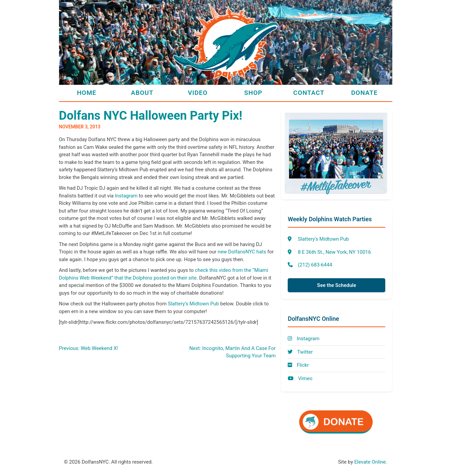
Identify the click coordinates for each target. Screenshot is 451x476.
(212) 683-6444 (315, 265)
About (142, 93)
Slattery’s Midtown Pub (194, 304)
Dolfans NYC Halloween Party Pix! (151, 116)
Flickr (298, 365)
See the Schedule (337, 285)
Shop (253, 93)
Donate (364, 93)
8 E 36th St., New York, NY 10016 (334, 252)
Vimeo (300, 378)
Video (198, 93)
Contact (309, 93)
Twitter (300, 352)
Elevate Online (370, 462)
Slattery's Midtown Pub (323, 239)
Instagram (126, 196)
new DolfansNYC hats (242, 252)
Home (87, 93)
